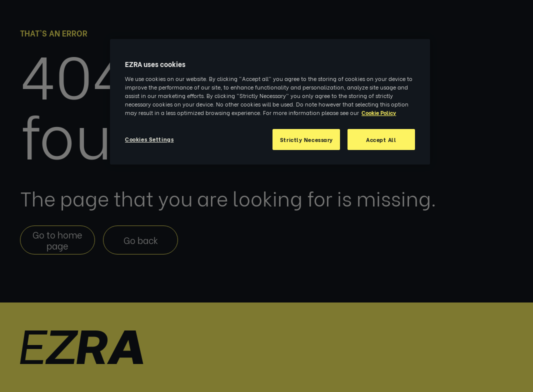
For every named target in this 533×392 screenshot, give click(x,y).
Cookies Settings (149, 139)
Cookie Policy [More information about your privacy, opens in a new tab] (379, 112)
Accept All (381, 139)
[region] (270, 102)
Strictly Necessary (306, 139)
